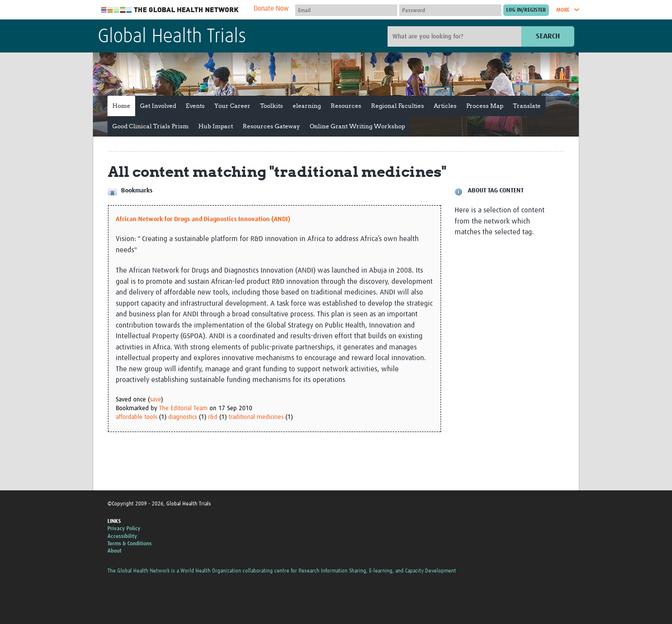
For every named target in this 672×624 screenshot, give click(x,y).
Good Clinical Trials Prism (150, 126)
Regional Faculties (398, 106)
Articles (445, 106)
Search (548, 36)
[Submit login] (526, 10)
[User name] (346, 10)
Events (195, 106)
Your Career (232, 106)
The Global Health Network (170, 10)
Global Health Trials (172, 37)
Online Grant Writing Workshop (357, 126)
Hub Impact (216, 126)
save (155, 400)
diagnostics (183, 417)
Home (121, 106)
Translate (527, 106)
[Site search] (456, 36)
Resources (346, 106)
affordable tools (136, 417)
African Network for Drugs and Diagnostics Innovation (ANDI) (203, 219)
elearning (307, 106)
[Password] (450, 10)
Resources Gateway (271, 126)
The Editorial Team (183, 408)
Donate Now (271, 9)
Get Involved (158, 106)
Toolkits (272, 106)
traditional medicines (256, 417)
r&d (213, 417)
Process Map (485, 106)
